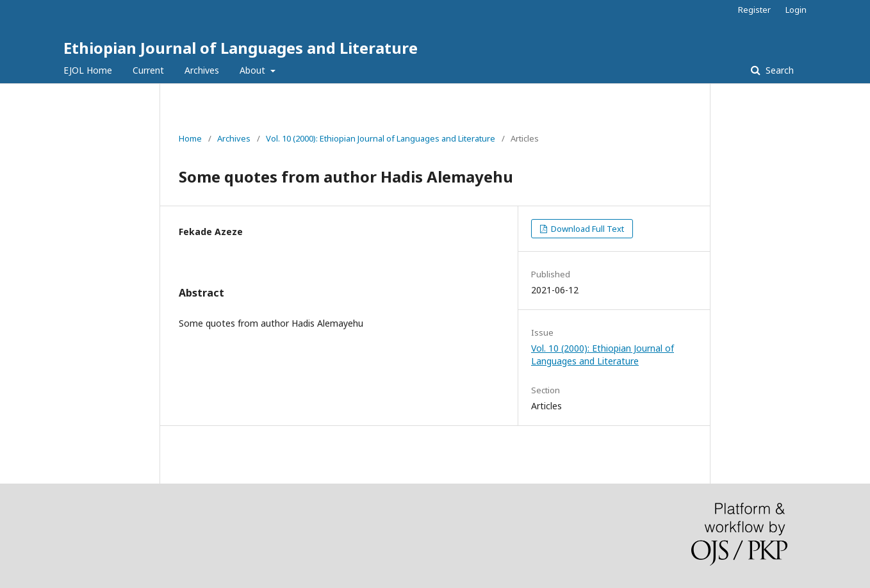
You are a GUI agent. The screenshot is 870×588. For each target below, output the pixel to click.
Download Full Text (587, 229)
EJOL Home (88, 70)
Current (148, 70)
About (254, 70)
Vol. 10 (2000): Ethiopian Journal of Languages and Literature (381, 138)
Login (796, 10)
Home (190, 138)
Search (778, 70)
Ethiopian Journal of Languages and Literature (241, 48)
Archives (202, 70)
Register (754, 10)
